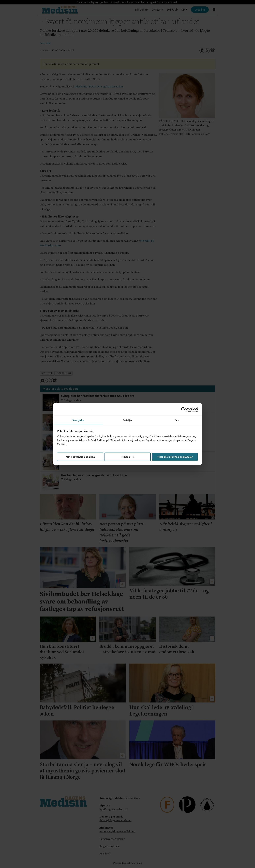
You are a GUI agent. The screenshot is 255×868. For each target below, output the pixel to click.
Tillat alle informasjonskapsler (175, 457)
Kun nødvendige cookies (80, 457)
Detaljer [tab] (128, 420)
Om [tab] (177, 420)
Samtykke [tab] (78, 420)
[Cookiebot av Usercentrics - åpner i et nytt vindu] (184, 409)
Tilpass (128, 457)
